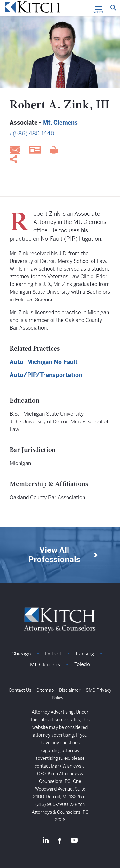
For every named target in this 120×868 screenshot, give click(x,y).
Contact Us (20, 690)
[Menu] (98, 8)
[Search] (113, 8)
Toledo (82, 664)
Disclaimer (70, 690)
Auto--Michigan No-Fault (44, 362)
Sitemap (45, 690)
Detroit (53, 654)
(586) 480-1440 (34, 133)
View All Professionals (54, 555)
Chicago (21, 654)
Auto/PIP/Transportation (46, 375)
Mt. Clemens (60, 122)
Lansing (85, 654)
